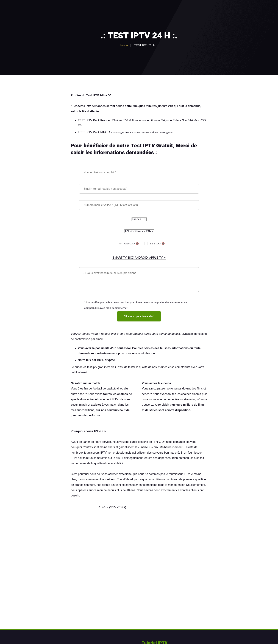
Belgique (166, 120)
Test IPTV (93, 95)
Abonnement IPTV (106, 399)
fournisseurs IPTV (95, 453)
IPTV (157, 442)
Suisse (177, 120)
